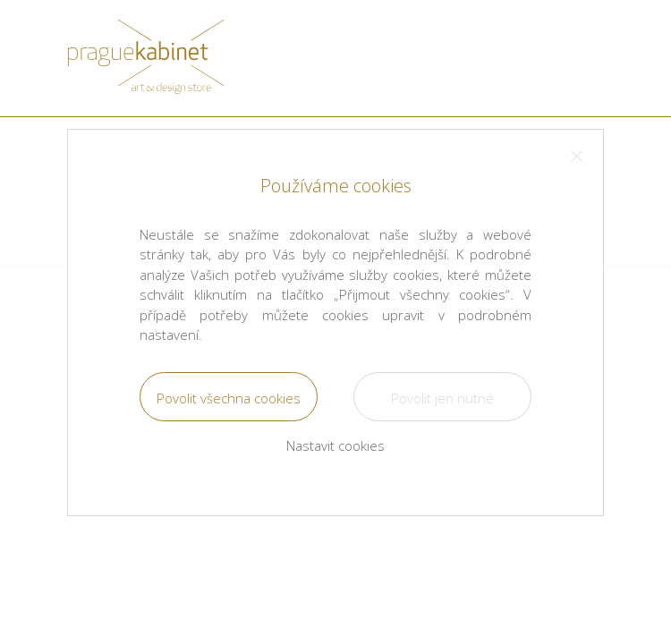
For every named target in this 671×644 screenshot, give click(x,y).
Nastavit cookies (335, 445)
